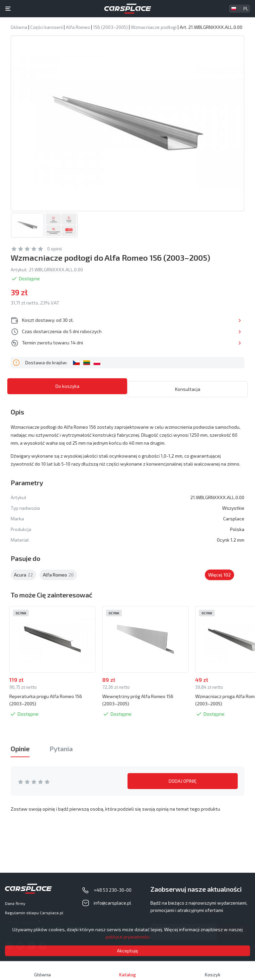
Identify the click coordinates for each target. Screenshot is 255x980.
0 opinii (54, 256)
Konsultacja (188, 393)
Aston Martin (129, 579)
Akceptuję (127, 951)
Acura (23, 579)
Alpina (94, 579)
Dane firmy (15, 903)
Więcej (228, 327)
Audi (190, 579)
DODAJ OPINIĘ (183, 788)
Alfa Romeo (58, 579)
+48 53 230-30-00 (113, 890)
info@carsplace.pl (112, 903)
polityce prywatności (128, 937)
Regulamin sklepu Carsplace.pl (34, 913)
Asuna (164, 579)
